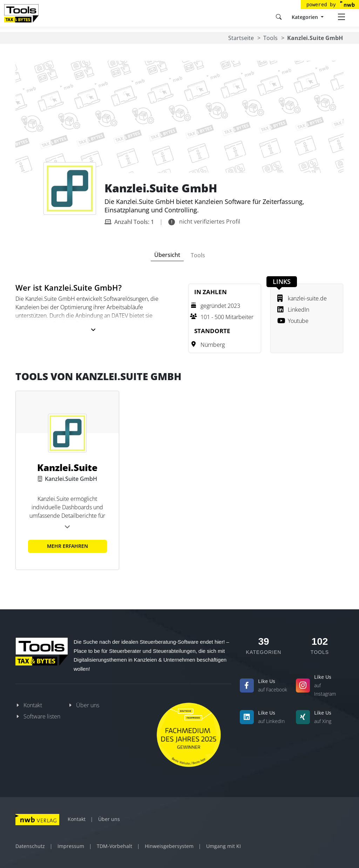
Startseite (241, 38)
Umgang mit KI (223, 846)
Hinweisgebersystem (169, 846)
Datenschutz (30, 846)
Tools (270, 38)
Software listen (42, 716)
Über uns (88, 705)
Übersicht (167, 255)
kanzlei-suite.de (302, 298)
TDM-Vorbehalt (114, 846)
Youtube (293, 321)
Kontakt (33, 705)
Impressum (71, 846)
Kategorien (306, 17)
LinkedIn (293, 310)
